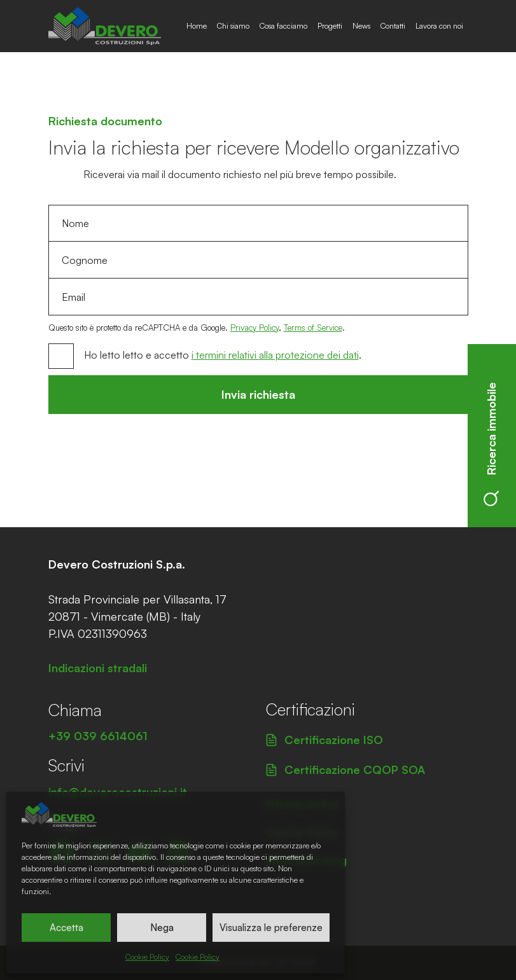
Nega (162, 928)
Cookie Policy (147, 957)
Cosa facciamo (283, 26)
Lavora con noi (439, 26)
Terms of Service (313, 328)
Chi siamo (233, 26)
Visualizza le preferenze (271, 928)
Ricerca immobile (491, 444)
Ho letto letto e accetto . (223, 355)
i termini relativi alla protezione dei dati (275, 355)
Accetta (66, 928)
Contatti (393, 26)
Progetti (330, 26)
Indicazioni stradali (98, 668)
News (361, 26)
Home (197, 26)
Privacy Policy (255, 328)
